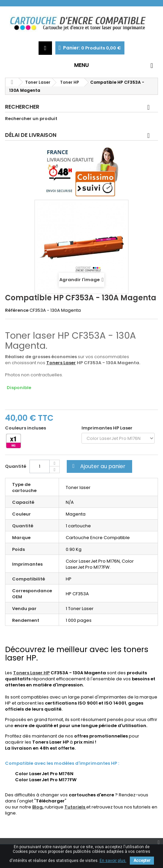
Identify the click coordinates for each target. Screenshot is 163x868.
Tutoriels (75, 807)
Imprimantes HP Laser (108, 428)
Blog (37, 807)
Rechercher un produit (31, 119)
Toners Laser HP (31, 673)
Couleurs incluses (26, 428)
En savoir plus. (113, 861)
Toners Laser (61, 363)
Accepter (142, 861)
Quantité (16, 466)
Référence (17, 310)
